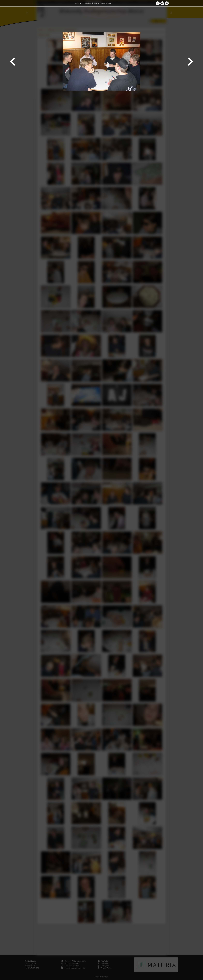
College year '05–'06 (90, 3)
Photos (77, 3)
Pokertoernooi (105, 3)
